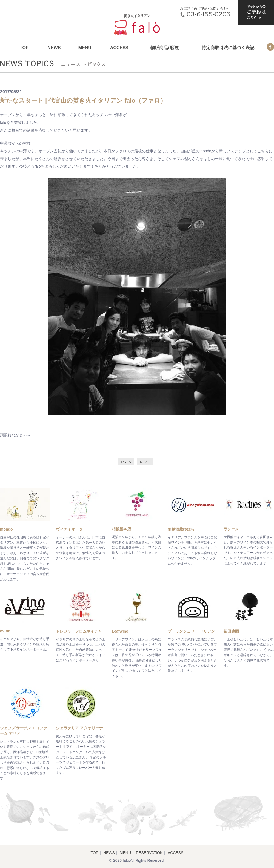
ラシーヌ (231, 529)
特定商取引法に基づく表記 (228, 48)
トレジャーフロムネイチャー (81, 631)
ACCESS (119, 48)
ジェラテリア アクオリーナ (79, 728)
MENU (85, 48)
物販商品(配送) (165, 48)
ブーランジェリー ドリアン (191, 631)
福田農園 (231, 631)
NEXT (145, 462)
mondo (6, 529)
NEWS (54, 48)
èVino (5, 631)
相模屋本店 (121, 529)
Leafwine (120, 631)
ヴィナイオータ (69, 529)
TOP (24, 48)
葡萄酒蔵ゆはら (181, 529)
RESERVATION (149, 853)
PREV (126, 462)
